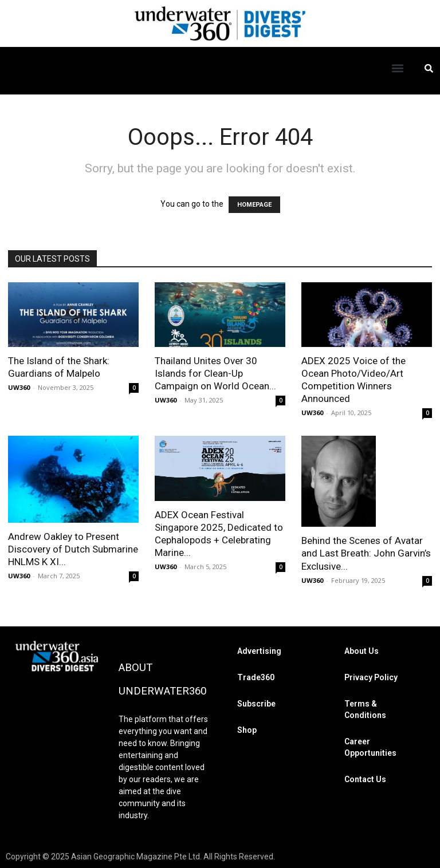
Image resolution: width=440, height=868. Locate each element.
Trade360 (256, 677)
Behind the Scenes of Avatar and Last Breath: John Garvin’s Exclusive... (366, 553)
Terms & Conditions (365, 709)
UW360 (19, 387)
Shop (247, 729)
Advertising (259, 650)
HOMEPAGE (254, 205)
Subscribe (256, 703)
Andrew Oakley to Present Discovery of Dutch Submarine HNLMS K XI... (73, 549)
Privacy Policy (371, 677)
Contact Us (365, 779)
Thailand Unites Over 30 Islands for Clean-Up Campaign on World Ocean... (215, 373)
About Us (362, 650)
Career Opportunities (370, 747)
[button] (398, 68)
